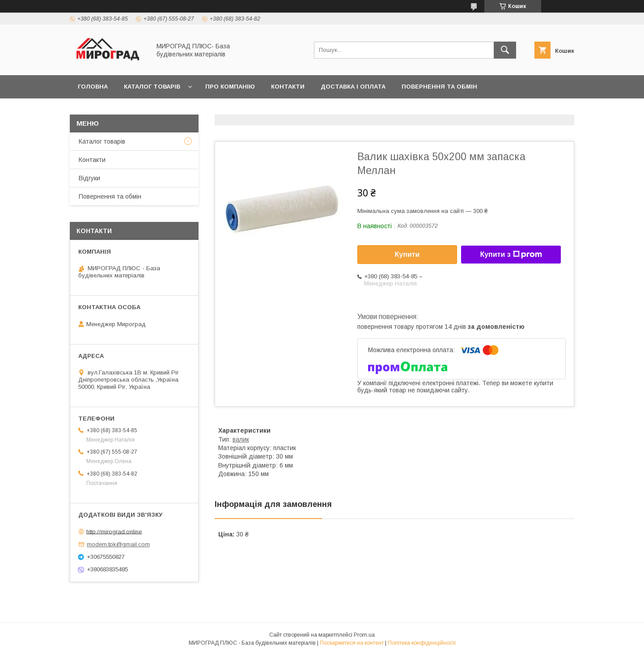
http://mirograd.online (114, 531)
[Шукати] (505, 50)
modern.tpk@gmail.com (118, 544)
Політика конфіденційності (422, 643)
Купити (407, 254)
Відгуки (89, 178)
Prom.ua (364, 635)
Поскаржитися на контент (352, 643)
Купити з (511, 255)
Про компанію (230, 87)
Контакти (288, 87)
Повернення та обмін (439, 87)
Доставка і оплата (353, 87)
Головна (93, 87)
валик (241, 439)
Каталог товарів (152, 87)
